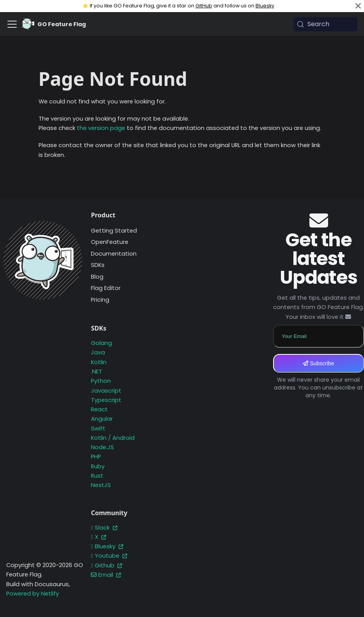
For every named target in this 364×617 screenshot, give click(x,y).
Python (101, 381)
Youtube (109, 556)
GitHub (204, 6)
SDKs (98, 265)
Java (98, 352)
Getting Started (114, 231)
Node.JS (102, 447)
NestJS (101, 485)
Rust (97, 476)
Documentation (114, 254)
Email (106, 575)
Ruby (98, 466)
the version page (101, 128)
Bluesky (265, 6)
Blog (97, 277)
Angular (102, 419)
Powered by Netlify (33, 594)
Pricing (100, 300)
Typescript (106, 400)
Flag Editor (106, 288)
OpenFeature (110, 242)
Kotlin (99, 362)
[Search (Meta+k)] (325, 24)
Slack (104, 528)
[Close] (358, 6)
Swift (98, 429)
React (99, 409)
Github (106, 565)
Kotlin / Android (113, 438)
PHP (96, 457)
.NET (97, 372)
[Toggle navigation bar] (12, 24)
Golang (101, 343)
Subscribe (318, 363)
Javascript (106, 391)
